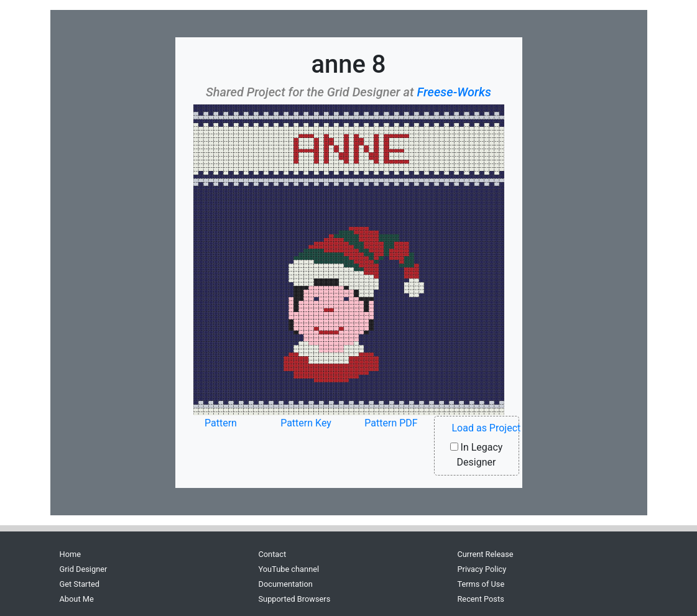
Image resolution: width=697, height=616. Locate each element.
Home (70, 554)
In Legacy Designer (477, 455)
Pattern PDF (391, 423)
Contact (272, 554)
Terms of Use (481, 584)
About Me (77, 599)
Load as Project (487, 428)
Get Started (80, 584)
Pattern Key (306, 423)
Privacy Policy (482, 569)
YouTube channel (288, 569)
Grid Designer (84, 569)
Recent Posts (480, 599)
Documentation (285, 584)
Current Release (485, 554)
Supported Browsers (294, 599)
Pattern (221, 423)
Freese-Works (454, 92)
